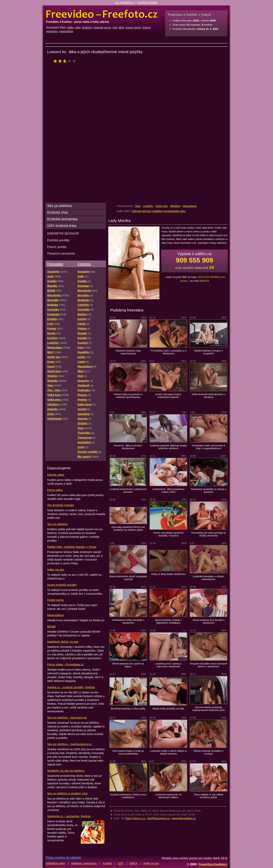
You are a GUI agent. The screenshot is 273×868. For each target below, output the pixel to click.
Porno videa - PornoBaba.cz (65, 664)
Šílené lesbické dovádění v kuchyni (208, 752)
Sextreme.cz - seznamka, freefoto (69, 816)
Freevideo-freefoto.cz (214, 864)
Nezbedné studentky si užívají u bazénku (209, 491)
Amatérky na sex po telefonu (66, 771)
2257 (121, 863)
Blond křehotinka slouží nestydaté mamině (128, 578)
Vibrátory (175, 206)
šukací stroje (133, 28)
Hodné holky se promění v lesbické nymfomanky (128, 396)
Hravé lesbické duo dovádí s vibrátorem (209, 621)
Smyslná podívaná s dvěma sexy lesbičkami (128, 796)
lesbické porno (102, 28)
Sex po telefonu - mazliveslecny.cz (69, 744)
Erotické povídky (148, 2)
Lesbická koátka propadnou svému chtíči (168, 491)
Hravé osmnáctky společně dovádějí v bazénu (168, 534)
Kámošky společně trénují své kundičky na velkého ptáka (128, 528)
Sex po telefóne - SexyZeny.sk (67, 717)
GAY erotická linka (62, 226)
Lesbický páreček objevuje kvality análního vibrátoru (168, 447)
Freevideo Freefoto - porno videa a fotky (102, 14)
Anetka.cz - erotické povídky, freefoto (71, 687)
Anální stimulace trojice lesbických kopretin (168, 396)
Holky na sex (56, 570)
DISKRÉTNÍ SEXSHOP (63, 234)
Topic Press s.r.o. (136, 818)
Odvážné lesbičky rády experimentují (128, 352)
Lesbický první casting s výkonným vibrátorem (168, 665)
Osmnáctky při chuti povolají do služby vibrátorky (209, 534)
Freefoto (84, 264)
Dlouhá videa (56, 475)
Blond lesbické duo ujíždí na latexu (128, 665)
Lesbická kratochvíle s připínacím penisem (128, 491)
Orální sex (162, 206)
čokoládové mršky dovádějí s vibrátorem (128, 621)
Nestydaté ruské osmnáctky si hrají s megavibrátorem (209, 447)
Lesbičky (148, 206)
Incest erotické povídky (62, 585)
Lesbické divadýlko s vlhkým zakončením (209, 578)
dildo (121, 28)
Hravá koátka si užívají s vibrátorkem (128, 447)
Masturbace (190, 206)
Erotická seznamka (62, 219)
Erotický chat (57, 212)
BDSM (51, 626)
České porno (55, 600)
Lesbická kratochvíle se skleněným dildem (168, 796)
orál (115, 28)
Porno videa (55, 490)
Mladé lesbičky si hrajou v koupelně (209, 352)
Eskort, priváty (57, 247)
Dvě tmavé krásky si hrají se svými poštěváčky (128, 752)
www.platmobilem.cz (184, 818)
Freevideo (55, 264)
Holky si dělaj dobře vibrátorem (168, 574)
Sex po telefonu (124, 2)
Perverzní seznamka (61, 253)
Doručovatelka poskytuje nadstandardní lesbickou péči (208, 709)
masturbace (66, 31)
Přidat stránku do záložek (63, 858)
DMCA (134, 863)
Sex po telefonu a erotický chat (67, 793)
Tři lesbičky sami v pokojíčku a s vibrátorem (168, 352)
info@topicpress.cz (159, 818)
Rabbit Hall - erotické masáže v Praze (72, 547)
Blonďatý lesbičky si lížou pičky (128, 709)
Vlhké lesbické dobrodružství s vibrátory (209, 396)
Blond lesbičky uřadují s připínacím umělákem (168, 621)
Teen (138, 206)
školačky (87, 28)
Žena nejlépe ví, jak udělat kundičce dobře (209, 796)
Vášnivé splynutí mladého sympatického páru (159, 211)
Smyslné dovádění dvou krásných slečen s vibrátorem (209, 665)
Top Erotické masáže (61, 505)
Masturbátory (56, 615)
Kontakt (107, 863)
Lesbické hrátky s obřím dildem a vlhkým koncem (168, 752)
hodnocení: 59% (66, 61)
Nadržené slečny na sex (63, 642)
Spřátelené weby (55, 863)
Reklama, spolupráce (84, 863)
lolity (78, 28)
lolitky (71, 28)
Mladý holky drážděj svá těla (168, 709)
